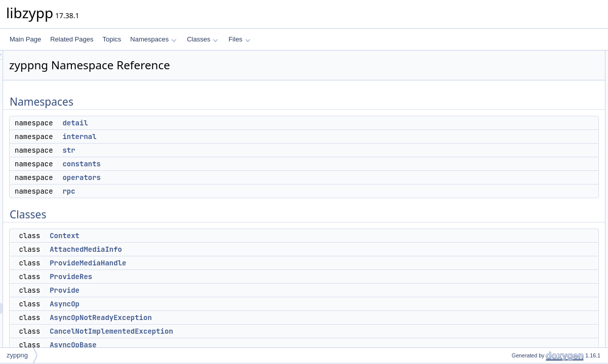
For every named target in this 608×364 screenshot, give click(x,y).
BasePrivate (520, 323)
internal (206, 136)
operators (208, 177)
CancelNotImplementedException (238, 331)
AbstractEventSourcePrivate (541, 312)
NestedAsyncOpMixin (532, 245)
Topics (112, 39)
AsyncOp (191, 304)
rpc (195, 191)
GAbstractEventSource (534, 345)
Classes (202, 39)
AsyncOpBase (199, 345)
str (195, 150)
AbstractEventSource (532, 256)
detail (201, 123)
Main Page (25, 39)
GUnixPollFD (521, 334)
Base (510, 279)
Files (239, 39)
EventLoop (518, 301)
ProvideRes (197, 277)
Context (191, 236)
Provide (191, 290)
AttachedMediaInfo (212, 249)
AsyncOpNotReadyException (227, 317)
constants (208, 164)
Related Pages (72, 39)
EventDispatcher (525, 290)
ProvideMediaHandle (214, 263)
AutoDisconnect (524, 267)
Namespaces (153, 39)
